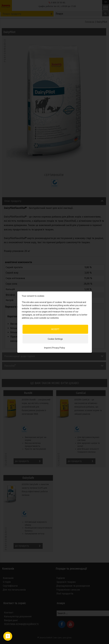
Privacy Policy (59, 348)
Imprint (47, 348)
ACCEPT (55, 329)
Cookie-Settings (55, 339)
